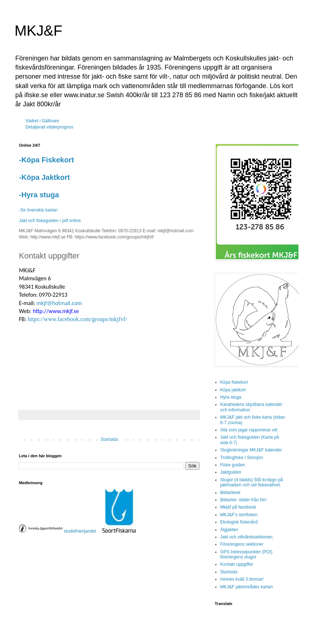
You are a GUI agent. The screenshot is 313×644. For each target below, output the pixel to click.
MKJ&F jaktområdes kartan (247, 587)
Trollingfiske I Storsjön (242, 458)
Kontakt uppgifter (237, 564)
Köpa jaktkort (233, 390)
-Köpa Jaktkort (44, 177)
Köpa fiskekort (234, 382)
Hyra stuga (231, 397)
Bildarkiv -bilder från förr (243, 500)
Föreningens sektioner (242, 544)
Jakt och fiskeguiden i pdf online (50, 221)
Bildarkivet (230, 493)
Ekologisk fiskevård (239, 522)
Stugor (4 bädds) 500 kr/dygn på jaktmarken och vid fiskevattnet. (251, 482)
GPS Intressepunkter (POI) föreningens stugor (246, 554)
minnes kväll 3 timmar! (242, 579)
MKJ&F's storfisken (239, 515)
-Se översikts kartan (38, 210)
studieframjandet (80, 531)
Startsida (109, 439)
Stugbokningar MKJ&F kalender (251, 450)
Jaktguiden (231, 472)
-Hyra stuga (39, 195)
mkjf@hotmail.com (59, 303)
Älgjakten (229, 530)
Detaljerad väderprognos (49, 127)
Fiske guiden (233, 465)
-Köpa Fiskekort (46, 160)
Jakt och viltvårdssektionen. (247, 537)
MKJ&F (38, 31)
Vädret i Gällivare (42, 121)
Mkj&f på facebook (238, 507)
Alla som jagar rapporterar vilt (249, 430)
